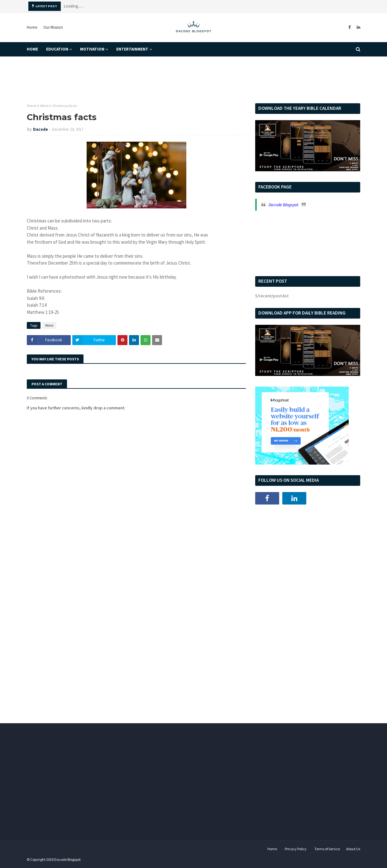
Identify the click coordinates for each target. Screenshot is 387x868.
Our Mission (53, 27)
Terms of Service (327, 849)
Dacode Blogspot (284, 205)
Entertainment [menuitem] (132, 49)
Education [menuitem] (57, 49)
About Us (353, 849)
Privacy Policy (296, 849)
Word (44, 106)
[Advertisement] (308, 558)
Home (32, 27)
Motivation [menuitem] (92, 49)
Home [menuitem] (32, 49)
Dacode (41, 129)
